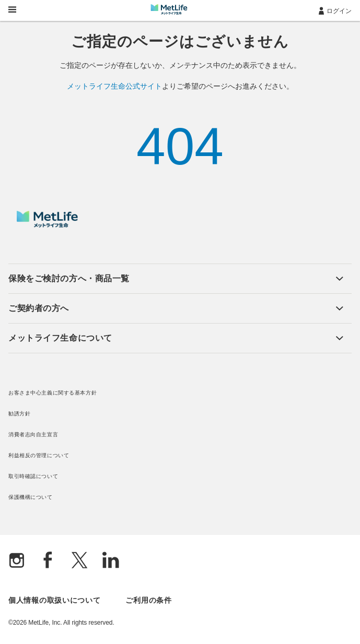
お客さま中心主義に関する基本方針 (53, 393)
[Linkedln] (111, 561)
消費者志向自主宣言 (33, 434)
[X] (79, 561)
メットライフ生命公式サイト (114, 86)
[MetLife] (47, 225)
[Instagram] (17, 561)
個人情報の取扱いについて (54, 600)
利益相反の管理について (39, 455)
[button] (176, 279)
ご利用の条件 (148, 600)
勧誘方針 (19, 414)
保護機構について (31, 497)
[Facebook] (48, 561)
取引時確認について (33, 476)
